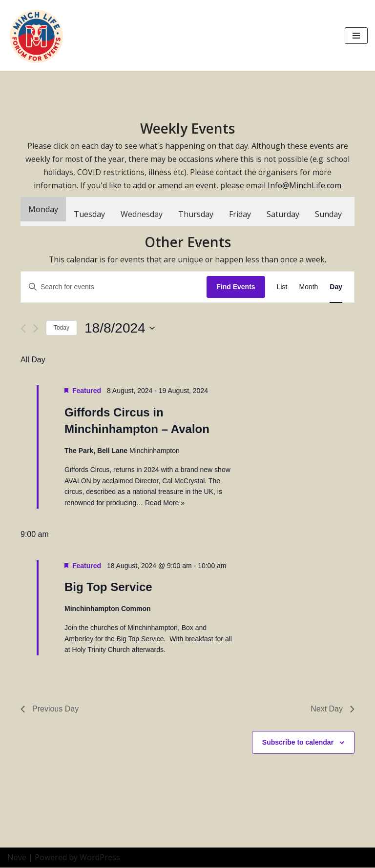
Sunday (328, 215)
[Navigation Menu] (356, 36)
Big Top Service (108, 587)
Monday (43, 210)
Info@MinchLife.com (306, 185)
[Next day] (36, 329)
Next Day (333, 709)
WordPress (100, 857)
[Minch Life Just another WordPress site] (37, 35)
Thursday (196, 215)
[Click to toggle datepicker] (120, 328)
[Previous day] (23, 329)
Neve (17, 857)
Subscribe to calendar (298, 742)
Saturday (283, 215)
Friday (240, 215)
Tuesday (89, 215)
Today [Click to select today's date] (62, 328)
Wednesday (142, 215)
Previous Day (50, 709)
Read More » (165, 503)
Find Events (236, 287)
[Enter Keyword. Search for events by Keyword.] (114, 287)
